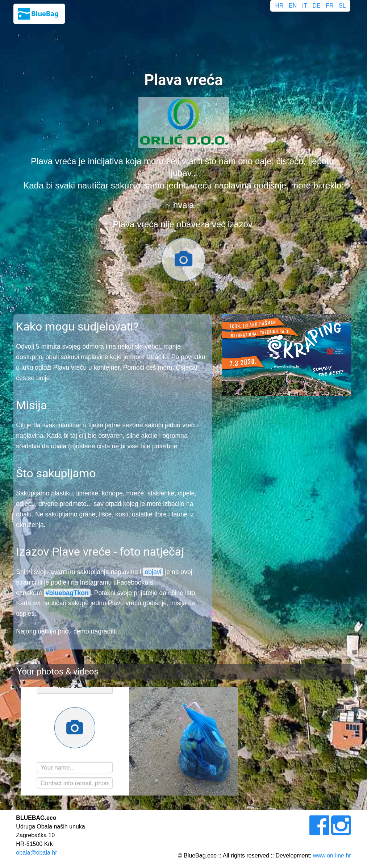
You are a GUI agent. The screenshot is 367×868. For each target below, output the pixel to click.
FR (330, 6)
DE (316, 6)
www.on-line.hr (332, 855)
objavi (153, 572)
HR (280, 6)
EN (293, 6)
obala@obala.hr (36, 853)
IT (305, 6)
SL (342, 6)
